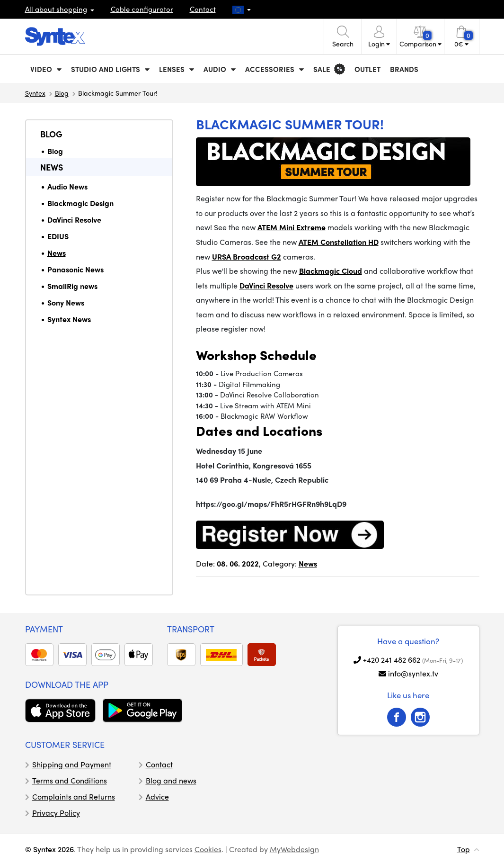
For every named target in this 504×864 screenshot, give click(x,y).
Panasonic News (75, 269)
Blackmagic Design (80, 203)
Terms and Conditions (70, 780)
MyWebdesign (294, 849)
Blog (62, 93)
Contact (203, 9)
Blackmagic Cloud (331, 271)
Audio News (67, 186)
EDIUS (58, 236)
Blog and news (171, 780)
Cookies (208, 849)
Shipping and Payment (72, 764)
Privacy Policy (56, 813)
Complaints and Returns (74, 796)
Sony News (66, 302)
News (52, 167)
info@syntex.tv (413, 673)
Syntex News (69, 319)
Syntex (35, 93)
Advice (157, 796)
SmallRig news (72, 286)
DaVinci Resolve (74, 220)
